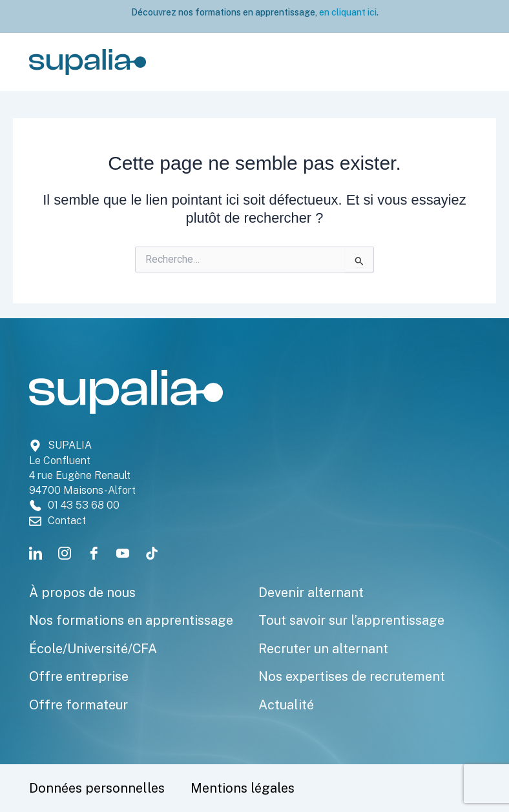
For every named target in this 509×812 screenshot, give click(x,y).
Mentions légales (243, 788)
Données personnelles (97, 788)
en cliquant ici (347, 12)
